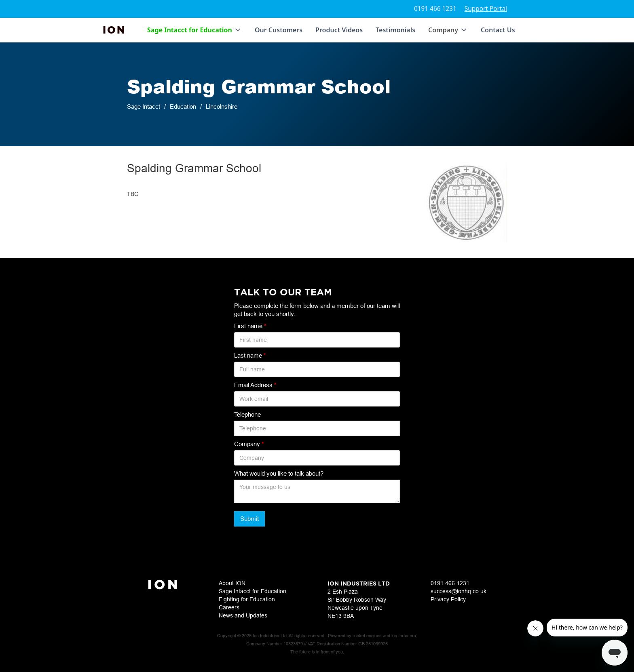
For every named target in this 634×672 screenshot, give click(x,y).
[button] (194, 30)
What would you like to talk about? (279, 473)
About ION (232, 583)
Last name (250, 355)
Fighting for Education (247, 599)
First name (250, 326)
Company (249, 444)
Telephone (247, 414)
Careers (229, 607)
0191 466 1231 (435, 9)
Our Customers (279, 30)
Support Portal (486, 9)
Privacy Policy (448, 599)
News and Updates (243, 615)
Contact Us (498, 30)
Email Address (255, 385)
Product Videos (339, 30)
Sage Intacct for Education (253, 591)
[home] (114, 30)
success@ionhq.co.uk (459, 591)
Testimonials (395, 30)
